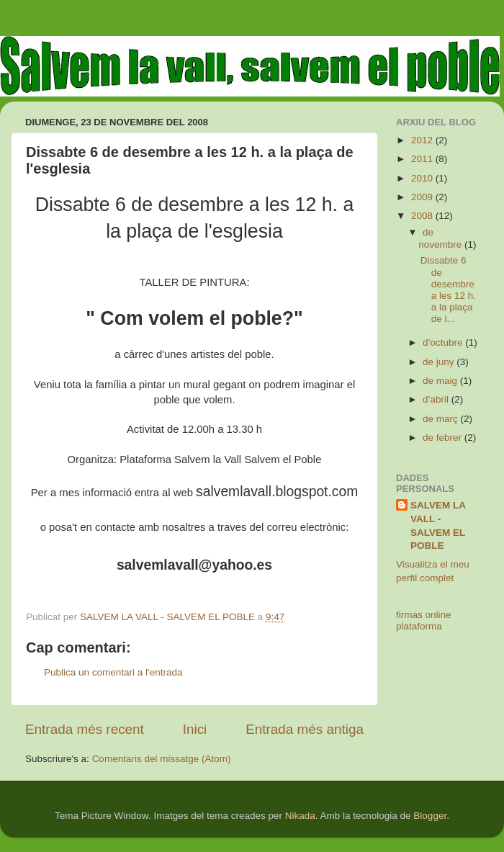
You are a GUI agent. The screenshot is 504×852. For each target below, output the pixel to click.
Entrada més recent (85, 729)
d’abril (437, 399)
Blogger (430, 816)
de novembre (441, 238)
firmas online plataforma (424, 620)
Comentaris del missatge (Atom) (162, 759)
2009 (423, 197)
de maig (441, 381)
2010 (423, 178)
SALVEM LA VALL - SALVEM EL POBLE (438, 526)
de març (442, 419)
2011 (423, 159)
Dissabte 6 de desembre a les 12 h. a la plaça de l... (448, 290)
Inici (195, 729)
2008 (423, 216)
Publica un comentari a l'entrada (113, 672)
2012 (423, 140)
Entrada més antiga (305, 729)
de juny (440, 362)
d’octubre (444, 342)
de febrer (444, 438)
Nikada (300, 816)
